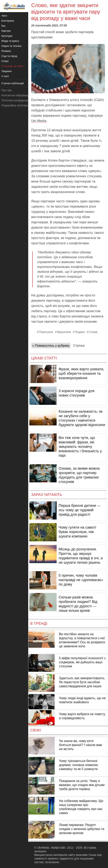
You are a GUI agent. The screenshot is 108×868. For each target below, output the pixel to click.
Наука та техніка (11, 46)
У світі (5, 76)
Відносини (64, 332)
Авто (4, 16)
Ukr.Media (39, 121)
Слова (93, 332)
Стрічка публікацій (13, 83)
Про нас (7, 90)
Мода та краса (10, 41)
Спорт (5, 61)
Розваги (6, 51)
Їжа (3, 26)
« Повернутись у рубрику (51, 346)
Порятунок (46, 332)
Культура (7, 36)
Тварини (6, 71)
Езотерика (8, 21)
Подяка (80, 332)
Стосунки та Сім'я (12, 66)
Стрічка (79, 346)
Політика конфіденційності (19, 100)
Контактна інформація (16, 95)
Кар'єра (6, 31)
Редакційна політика (15, 105)
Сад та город (9, 56)
